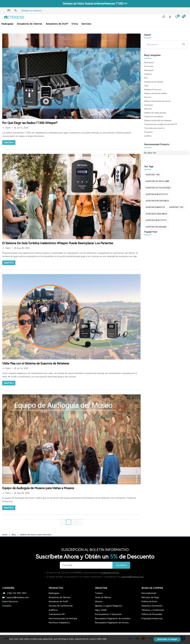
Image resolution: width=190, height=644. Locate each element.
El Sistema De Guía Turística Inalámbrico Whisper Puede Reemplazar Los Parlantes (58, 243)
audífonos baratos (155, 207)
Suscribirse (121, 565)
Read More (9, 142)
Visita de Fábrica (103, 597)
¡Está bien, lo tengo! (167, 639)
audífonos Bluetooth (157, 194)
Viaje (146, 86)
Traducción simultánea (154, 117)
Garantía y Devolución (152, 606)
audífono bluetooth (156, 220)
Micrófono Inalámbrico (59, 623)
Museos (99, 602)
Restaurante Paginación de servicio (112, 623)
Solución (148, 97)
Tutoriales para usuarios (154, 128)
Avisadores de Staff (57, 24)
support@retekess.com (132, 577)
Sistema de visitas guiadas (155, 113)
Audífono (53, 610)
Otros (75, 24)
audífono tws (176, 207)
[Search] (164, 45)
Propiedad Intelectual (152, 619)
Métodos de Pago (150, 597)
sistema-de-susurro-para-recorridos (36, 535)
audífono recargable (156, 227)
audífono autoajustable (158, 188)
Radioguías (7, 24)
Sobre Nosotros (10, 602)
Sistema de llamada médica (156, 93)
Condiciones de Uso (110, 573)
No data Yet (150, 153)
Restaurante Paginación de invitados (113, 619)
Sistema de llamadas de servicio (158, 101)
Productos (148, 132)
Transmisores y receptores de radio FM (161, 124)
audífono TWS (153, 175)
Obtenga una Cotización (31, 11)
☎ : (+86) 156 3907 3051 (14, 593)
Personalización (149, 593)
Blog (14, 535)
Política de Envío (149, 602)
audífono (148, 136)
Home (5, 535)
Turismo (99, 593)
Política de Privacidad (152, 614)
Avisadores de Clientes (30, 24)
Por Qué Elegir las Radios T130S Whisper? (30, 123)
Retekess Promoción (153, 90)
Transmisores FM (57, 614)
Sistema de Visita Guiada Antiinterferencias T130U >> (95, 4)
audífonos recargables (157, 201)
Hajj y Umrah (101, 610)
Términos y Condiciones (153, 610)
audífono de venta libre (157, 181)
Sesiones (148, 109)
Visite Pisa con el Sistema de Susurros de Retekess (36, 363)
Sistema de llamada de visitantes (158, 121)
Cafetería (148, 74)
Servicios (86, 24)
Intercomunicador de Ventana (63, 619)
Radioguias (149, 70)
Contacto (7, 606)
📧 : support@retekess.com (15, 597)
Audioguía (148, 105)
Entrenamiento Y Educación (108, 614)
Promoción (149, 66)
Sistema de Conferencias (61, 606)
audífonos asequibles (156, 214)
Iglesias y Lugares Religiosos (109, 606)
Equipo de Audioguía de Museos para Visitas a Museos (38, 488)
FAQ (146, 78)
